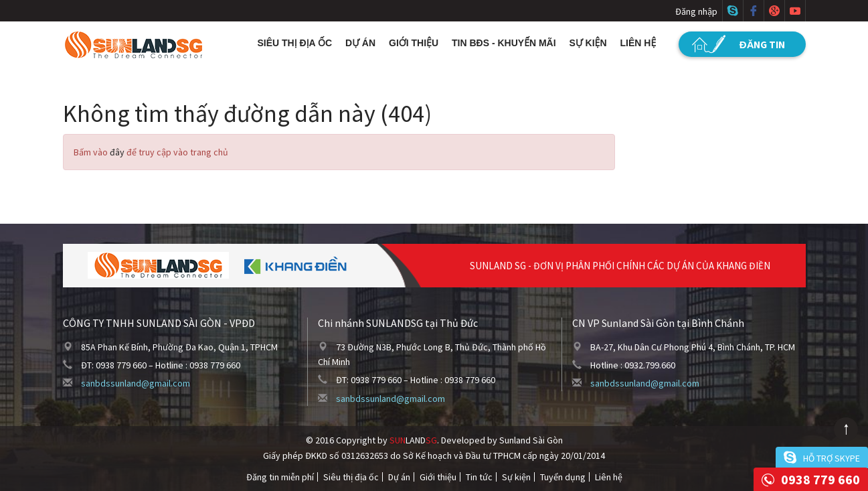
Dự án (360, 43)
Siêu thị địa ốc (295, 43)
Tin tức (479, 477)
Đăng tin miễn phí (280, 477)
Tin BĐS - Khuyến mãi (504, 43)
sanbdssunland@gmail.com (136, 383)
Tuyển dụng (563, 477)
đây (117, 152)
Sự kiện (588, 43)
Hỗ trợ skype (832, 458)
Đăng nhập (696, 11)
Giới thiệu (414, 43)
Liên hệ (638, 43)
